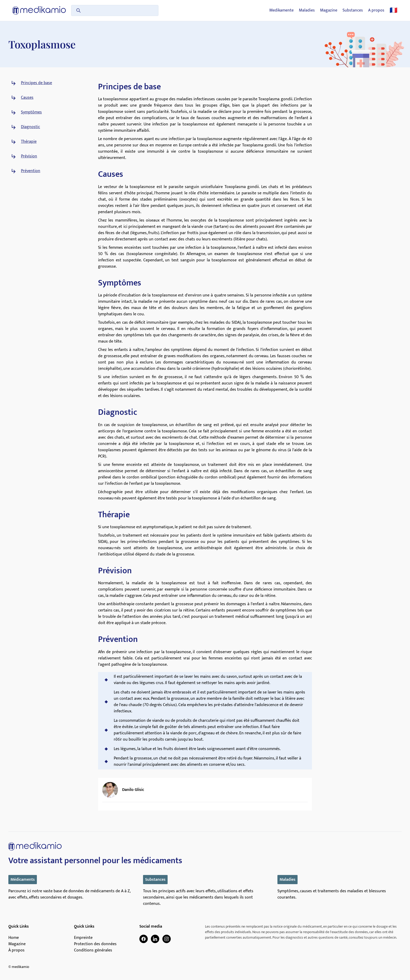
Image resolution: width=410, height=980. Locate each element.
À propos (16, 950)
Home (14, 938)
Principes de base (36, 83)
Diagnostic (30, 127)
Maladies (307, 10)
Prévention (31, 171)
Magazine (329, 10)
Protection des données (95, 944)
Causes (27, 98)
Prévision (29, 156)
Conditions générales (93, 950)
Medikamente (281, 10)
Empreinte (83, 938)
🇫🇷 (394, 10)
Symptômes (31, 112)
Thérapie (29, 142)
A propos (376, 10)
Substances (353, 10)
